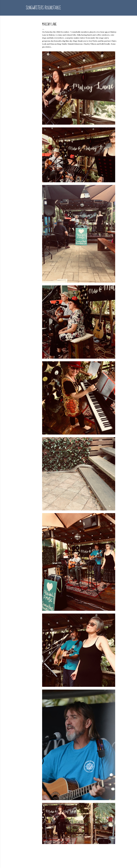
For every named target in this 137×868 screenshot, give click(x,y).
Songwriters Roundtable (43, 8)
